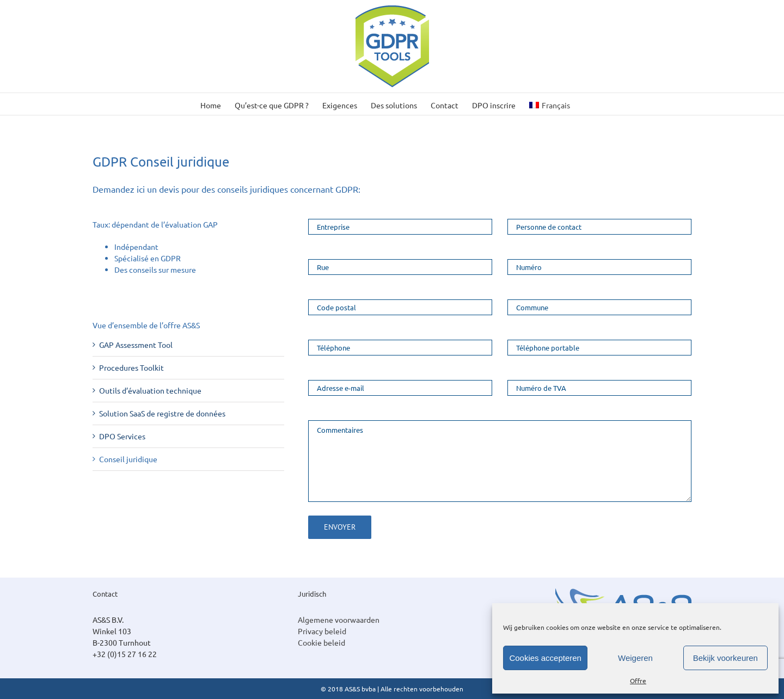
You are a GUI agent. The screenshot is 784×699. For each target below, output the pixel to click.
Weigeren (635, 658)
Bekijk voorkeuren (725, 658)
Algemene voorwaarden (339, 620)
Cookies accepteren (545, 658)
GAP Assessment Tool (136, 345)
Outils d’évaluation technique (150, 390)
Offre (638, 680)
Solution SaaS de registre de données (162, 413)
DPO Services (122, 436)
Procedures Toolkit (131, 367)
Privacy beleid (322, 631)
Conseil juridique (128, 459)
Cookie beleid (321, 642)
